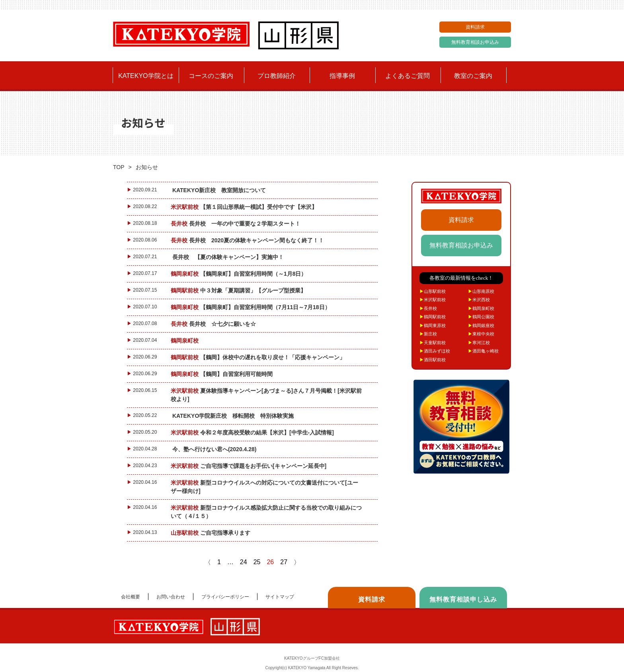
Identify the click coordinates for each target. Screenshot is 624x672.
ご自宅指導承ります (212, 533)
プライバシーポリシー (225, 597)
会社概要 (131, 597)
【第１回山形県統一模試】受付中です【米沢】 (246, 207)
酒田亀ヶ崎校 (483, 351)
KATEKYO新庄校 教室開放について (220, 190)
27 (284, 562)
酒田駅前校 (433, 360)
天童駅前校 (433, 343)
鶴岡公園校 (481, 317)
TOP (119, 167)
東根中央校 (481, 334)
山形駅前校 (433, 291)
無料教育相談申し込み (463, 599)
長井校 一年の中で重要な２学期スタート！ (237, 224)
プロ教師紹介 (277, 76)
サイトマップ (280, 597)
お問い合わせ (171, 597)
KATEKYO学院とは (146, 76)
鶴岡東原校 (433, 325)
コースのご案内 (211, 76)
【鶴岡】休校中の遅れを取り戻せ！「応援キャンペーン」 (259, 357)
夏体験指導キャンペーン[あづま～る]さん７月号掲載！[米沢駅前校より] (266, 395)
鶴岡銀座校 (481, 325)
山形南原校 (481, 291)
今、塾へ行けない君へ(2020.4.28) (215, 449)
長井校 (428, 308)
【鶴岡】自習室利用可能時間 (223, 374)
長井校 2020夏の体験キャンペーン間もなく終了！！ (249, 240)
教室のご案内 (473, 76)
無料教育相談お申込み (475, 42)
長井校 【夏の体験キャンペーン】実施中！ (229, 257)
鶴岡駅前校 (433, 317)
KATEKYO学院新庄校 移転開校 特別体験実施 (234, 416)
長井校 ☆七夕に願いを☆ (215, 324)
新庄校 (428, 334)
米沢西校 (479, 300)
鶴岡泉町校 (481, 308)
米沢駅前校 (433, 300)
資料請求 (475, 27)
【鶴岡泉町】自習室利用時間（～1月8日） (240, 274)
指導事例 (342, 76)
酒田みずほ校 (435, 351)
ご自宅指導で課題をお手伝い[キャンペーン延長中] (250, 466)
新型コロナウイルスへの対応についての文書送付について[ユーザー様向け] (264, 487)
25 (257, 562)
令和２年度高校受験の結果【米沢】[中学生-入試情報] (254, 432)
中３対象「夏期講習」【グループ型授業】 (240, 290)
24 (244, 562)
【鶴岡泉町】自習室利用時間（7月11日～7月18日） (252, 307)
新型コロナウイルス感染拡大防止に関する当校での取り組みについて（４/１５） (266, 512)
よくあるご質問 (408, 76)
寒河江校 (479, 343)
